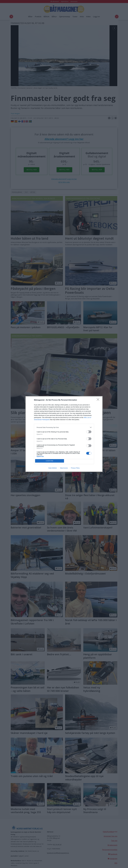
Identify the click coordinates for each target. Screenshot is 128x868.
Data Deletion (53, 468)
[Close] (99, 400)
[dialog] (64, 434)
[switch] (89, 432)
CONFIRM (50, 461)
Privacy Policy (75, 468)
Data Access (64, 468)
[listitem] (64, 427)
